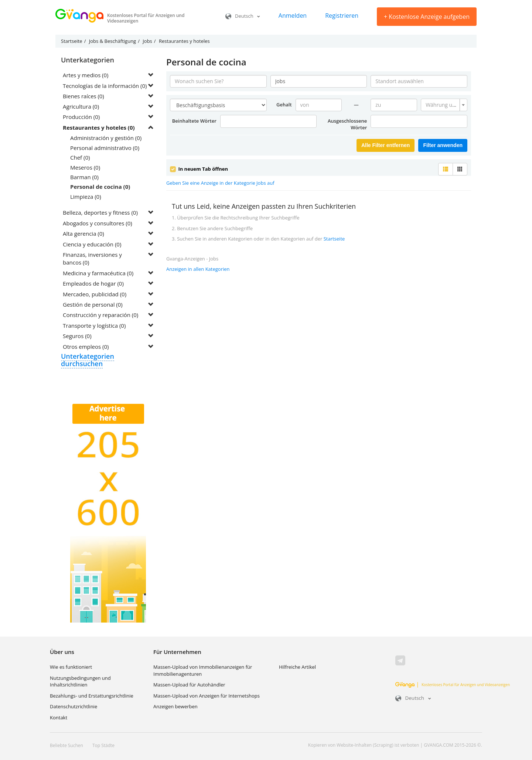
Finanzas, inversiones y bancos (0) (92, 259)
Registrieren (342, 16)
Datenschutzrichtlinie (74, 707)
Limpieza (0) (86, 197)
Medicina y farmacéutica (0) (98, 273)
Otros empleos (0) (86, 347)
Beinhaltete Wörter (194, 121)
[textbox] (442, 105)
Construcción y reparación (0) (100, 315)
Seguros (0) (77, 336)
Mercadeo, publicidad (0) (95, 294)
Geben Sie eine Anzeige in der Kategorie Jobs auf (220, 183)
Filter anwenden (443, 145)
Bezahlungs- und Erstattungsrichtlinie (92, 696)
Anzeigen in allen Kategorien (198, 269)
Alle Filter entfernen (386, 145)
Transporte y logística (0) (94, 326)
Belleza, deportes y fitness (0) (100, 213)
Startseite (334, 238)
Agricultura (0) (81, 107)
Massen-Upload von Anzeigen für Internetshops (207, 696)
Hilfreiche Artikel (297, 667)
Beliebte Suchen (66, 746)
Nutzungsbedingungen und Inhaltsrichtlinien (80, 681)
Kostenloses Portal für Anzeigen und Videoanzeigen (453, 685)
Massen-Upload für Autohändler (189, 685)
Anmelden (293, 16)
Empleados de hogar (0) (93, 284)
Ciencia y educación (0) (92, 244)
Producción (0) (81, 117)
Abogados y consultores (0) (98, 223)
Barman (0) (84, 177)
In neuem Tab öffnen (199, 169)
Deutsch (243, 16)
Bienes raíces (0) (84, 96)
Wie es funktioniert (71, 667)
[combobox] (444, 105)
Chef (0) (80, 158)
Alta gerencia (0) (83, 234)
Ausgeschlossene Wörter (347, 124)
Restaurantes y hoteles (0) (99, 127)
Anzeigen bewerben (175, 707)
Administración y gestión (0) (106, 138)
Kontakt (59, 718)
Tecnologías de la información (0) (105, 86)
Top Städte (103, 746)
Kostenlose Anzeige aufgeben (427, 17)
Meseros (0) (85, 167)
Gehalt (284, 105)
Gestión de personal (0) (93, 305)
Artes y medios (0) (86, 75)
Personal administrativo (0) (105, 148)
